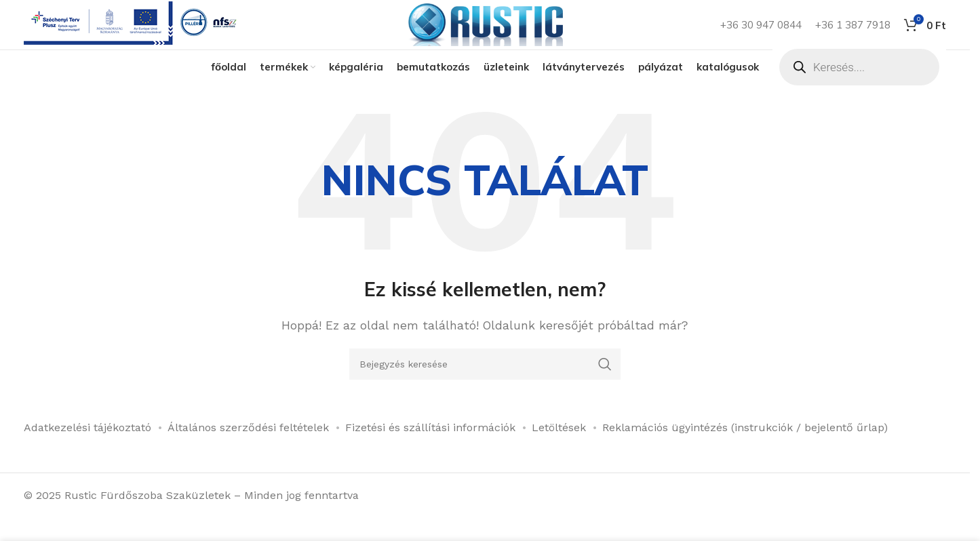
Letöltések (559, 448)
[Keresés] (485, 385)
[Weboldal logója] (485, 34)
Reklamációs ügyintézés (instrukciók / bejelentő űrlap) (745, 448)
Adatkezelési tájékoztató (87, 448)
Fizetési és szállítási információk (430, 448)
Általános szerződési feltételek (248, 448)
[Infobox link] (133, 36)
